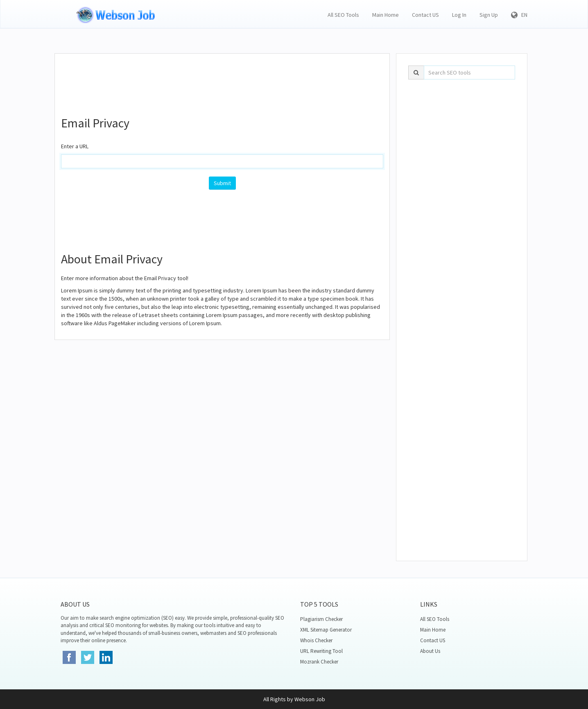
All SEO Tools (343, 15)
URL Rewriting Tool (321, 651)
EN (519, 15)
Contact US (425, 15)
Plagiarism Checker (321, 619)
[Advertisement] (222, 80)
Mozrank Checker (319, 662)
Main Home (386, 15)
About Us (430, 651)
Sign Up (489, 15)
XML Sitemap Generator (326, 630)
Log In (459, 15)
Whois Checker (316, 640)
